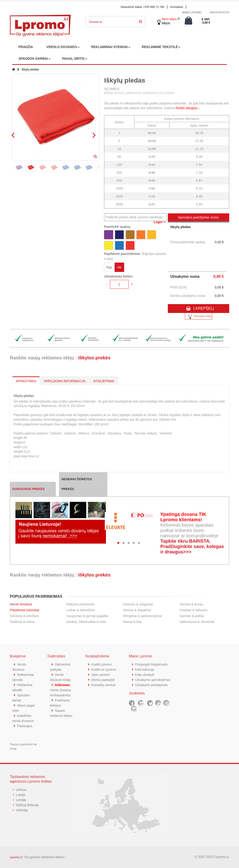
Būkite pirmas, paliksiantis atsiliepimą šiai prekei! (139, 93)
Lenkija (21, 800)
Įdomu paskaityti (103, 680)
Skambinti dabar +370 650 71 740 (142, 7)
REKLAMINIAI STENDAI (109, 47)
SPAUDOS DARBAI (33, 59)
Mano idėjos (169, 19)
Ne (119, 267)
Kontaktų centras (104, 685)
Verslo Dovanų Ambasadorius (61, 690)
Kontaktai (177, 7)
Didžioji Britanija (28, 805)
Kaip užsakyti (145, 675)
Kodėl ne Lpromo (104, 669)
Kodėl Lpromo (102, 664)
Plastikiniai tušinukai (24, 610)
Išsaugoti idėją (199, 316)
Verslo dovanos (21, 604)
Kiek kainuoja (145, 669)
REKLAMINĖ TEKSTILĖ (160, 47)
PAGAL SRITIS (73, 59)
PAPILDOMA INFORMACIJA (65, 381)
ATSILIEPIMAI (104, 381)
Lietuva (21, 790)
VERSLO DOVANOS (62, 47)
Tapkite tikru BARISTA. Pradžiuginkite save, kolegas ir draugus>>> (192, 546)
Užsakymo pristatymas (152, 690)
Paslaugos (25, 726)
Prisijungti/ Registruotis (152, 664)
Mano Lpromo (192, 12)
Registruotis (220, 12)
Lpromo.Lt (16, 857)
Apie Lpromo (101, 675)
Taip (109, 267)
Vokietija (22, 810)
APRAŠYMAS (26, 381)
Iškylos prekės (94, 358)
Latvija (21, 795)
